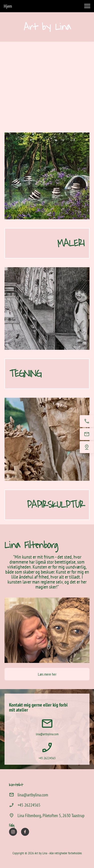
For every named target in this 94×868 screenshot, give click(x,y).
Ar (28, 27)
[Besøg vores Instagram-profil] (13, 832)
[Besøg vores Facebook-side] (25, 832)
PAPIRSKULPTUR (56, 505)
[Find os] (87, 447)
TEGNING (25, 374)
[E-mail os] (87, 434)
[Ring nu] (87, 421)
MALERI (71, 243)
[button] (87, 6)
